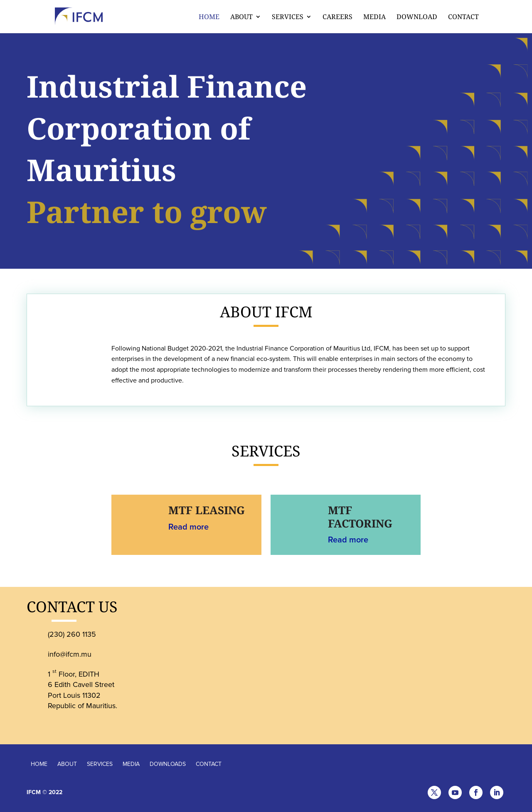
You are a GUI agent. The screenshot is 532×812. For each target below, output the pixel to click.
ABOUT (67, 764)
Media (374, 17)
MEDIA (131, 764)
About (241, 17)
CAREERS (337, 17)
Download (417, 17)
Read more (188, 527)
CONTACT (209, 764)
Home (209, 17)
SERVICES (100, 764)
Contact (463, 17)
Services (288, 17)
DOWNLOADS (168, 764)
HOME (39, 764)
